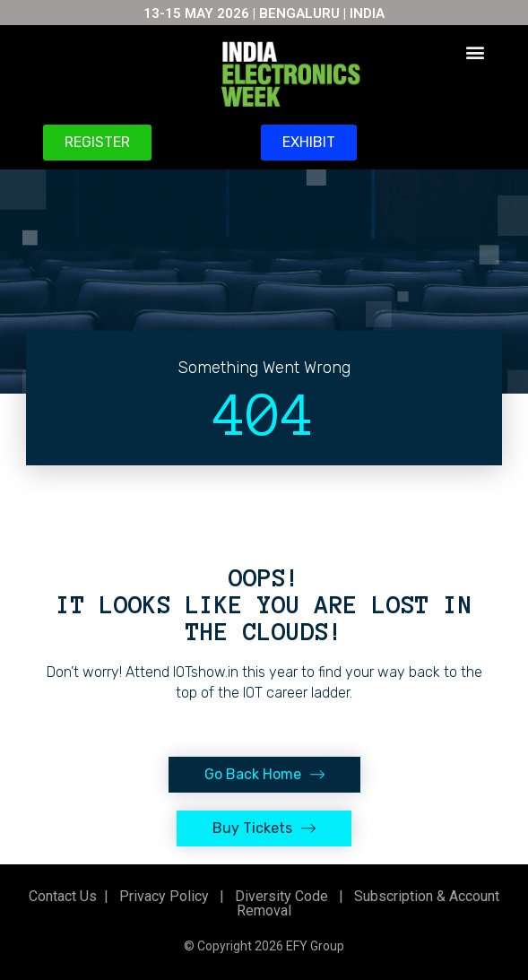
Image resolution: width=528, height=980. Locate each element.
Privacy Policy (162, 896)
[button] (476, 52)
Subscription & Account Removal (368, 903)
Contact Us (63, 896)
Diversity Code (278, 896)
